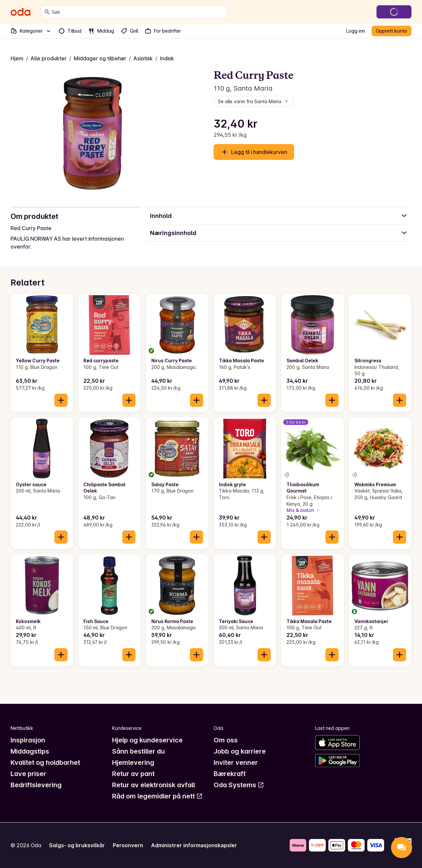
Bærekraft (230, 774)
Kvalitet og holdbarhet (45, 763)
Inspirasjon (28, 740)
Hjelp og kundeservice (147, 740)
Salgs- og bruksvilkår (77, 845)
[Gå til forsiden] (20, 12)
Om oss (226, 740)
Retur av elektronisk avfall (153, 785)
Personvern (128, 845)
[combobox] (138, 12)
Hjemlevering (133, 763)
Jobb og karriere (240, 751)
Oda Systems (239, 785)
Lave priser (28, 774)
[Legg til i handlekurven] (61, 400)
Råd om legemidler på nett (157, 796)
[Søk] (47, 12)
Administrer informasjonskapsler (194, 845)
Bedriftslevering (36, 785)
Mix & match (303, 510)
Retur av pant (133, 774)
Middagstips (30, 751)
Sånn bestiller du (138, 751)
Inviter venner (236, 763)
